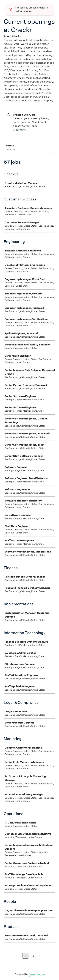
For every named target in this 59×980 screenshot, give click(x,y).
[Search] (29, 150)
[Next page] (40, 956)
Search (10, 146)
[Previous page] (19, 956)
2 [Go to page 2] (33, 956)
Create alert (20, 130)
